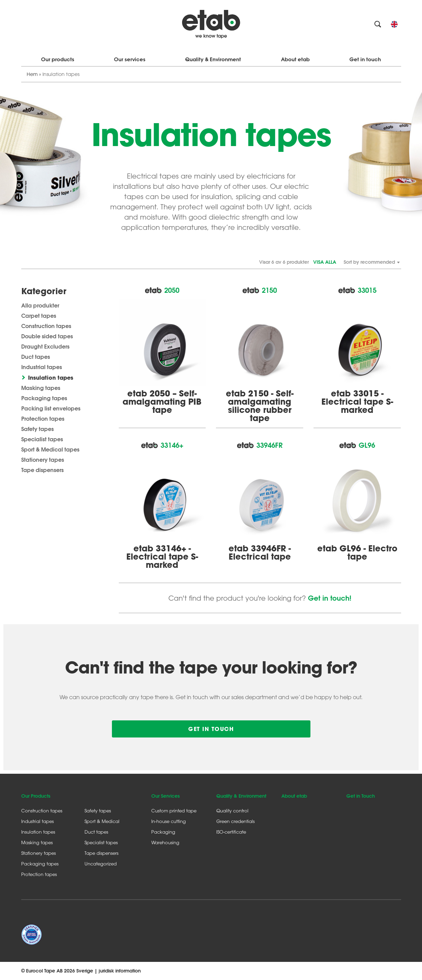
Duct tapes (36, 357)
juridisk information (120, 971)
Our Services (165, 796)
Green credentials (235, 821)
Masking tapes (41, 388)
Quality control (232, 811)
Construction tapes (46, 326)
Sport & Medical (102, 821)
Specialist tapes (42, 439)
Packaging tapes (44, 398)
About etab (295, 59)
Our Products (36, 796)
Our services (130, 59)
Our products (58, 59)
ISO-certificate (231, 832)
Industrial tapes (42, 367)
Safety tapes (37, 429)
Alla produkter (40, 305)
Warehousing (165, 842)
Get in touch (365, 59)
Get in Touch (361, 796)
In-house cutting (169, 821)
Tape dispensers (42, 470)
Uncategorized (101, 864)
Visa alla (325, 262)
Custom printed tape (174, 811)
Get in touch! (330, 598)
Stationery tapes (43, 460)
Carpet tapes (39, 316)
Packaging (163, 832)
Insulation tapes (51, 377)
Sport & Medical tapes (50, 449)
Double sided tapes (47, 336)
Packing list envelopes (51, 408)
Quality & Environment (213, 59)
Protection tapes (43, 419)
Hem (32, 74)
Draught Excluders (45, 346)
